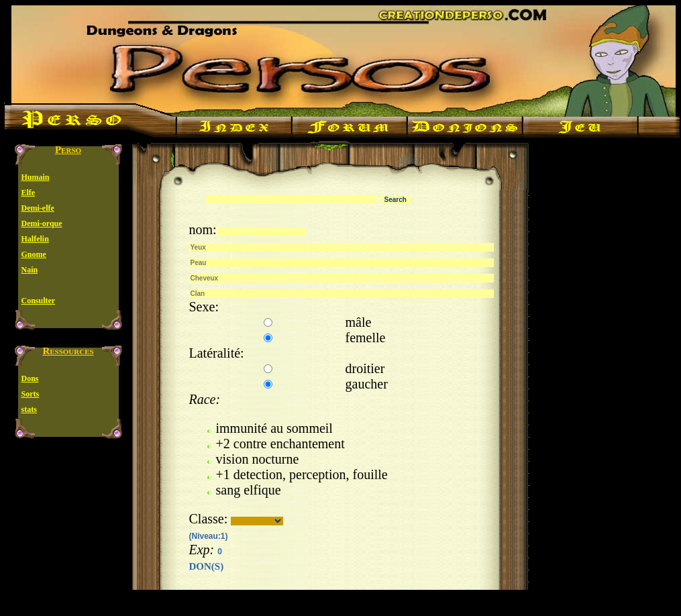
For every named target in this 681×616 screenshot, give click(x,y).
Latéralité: (217, 353)
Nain (30, 270)
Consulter (39, 301)
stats (29, 409)
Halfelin (35, 239)
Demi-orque (42, 223)
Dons (30, 378)
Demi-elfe (38, 208)
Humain (36, 177)
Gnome (34, 254)
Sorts (31, 394)
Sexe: (204, 307)
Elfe (29, 193)
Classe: (209, 519)
